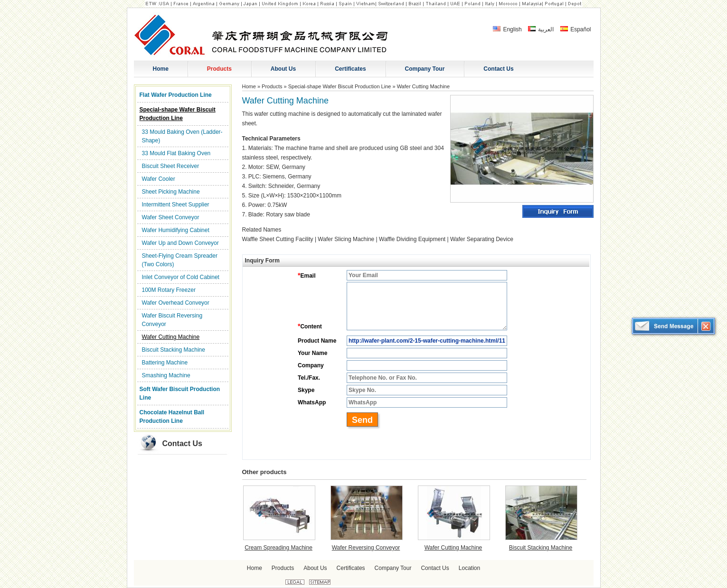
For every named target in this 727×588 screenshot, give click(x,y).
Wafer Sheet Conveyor (171, 217)
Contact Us (182, 443)
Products (272, 86)
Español (576, 29)
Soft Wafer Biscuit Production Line (180, 393)
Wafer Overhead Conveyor (176, 303)
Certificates (351, 568)
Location (469, 568)
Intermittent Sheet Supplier (176, 205)
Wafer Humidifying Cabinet (176, 230)
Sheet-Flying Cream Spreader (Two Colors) (180, 260)
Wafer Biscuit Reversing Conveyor (172, 320)
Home (249, 86)
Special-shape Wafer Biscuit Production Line (178, 114)
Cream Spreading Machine (279, 548)
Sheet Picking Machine (171, 192)
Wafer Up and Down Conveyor (180, 243)
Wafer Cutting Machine (171, 337)
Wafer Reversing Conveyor (366, 548)
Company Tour (393, 568)
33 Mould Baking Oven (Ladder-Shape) (182, 136)
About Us (315, 568)
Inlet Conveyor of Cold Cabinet (181, 277)
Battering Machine (165, 363)
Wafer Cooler (159, 179)
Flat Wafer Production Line (176, 95)
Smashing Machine (166, 375)
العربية (541, 29)
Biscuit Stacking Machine (174, 350)
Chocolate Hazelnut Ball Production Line (172, 417)
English (507, 29)
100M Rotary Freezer (169, 290)
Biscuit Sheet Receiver (171, 166)
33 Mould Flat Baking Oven (176, 153)
